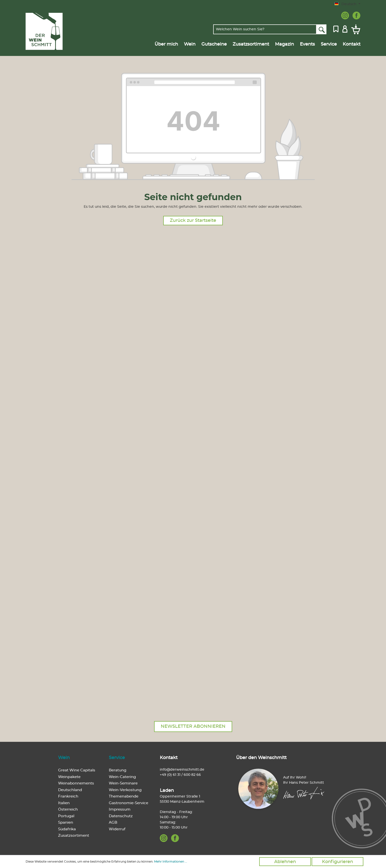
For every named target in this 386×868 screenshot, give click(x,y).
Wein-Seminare (123, 783)
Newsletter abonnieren (193, 727)
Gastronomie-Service (129, 803)
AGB (113, 823)
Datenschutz (121, 816)
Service (117, 758)
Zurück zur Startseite (193, 221)
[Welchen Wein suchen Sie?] (265, 29)
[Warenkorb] (355, 29)
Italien (64, 803)
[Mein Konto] (345, 29)
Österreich (68, 809)
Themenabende (124, 796)
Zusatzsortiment (74, 836)
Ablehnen (285, 862)
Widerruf (117, 829)
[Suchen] (321, 29)
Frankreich (68, 796)
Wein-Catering (122, 777)
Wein (64, 758)
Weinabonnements (76, 783)
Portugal (66, 816)
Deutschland (70, 790)
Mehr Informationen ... (171, 862)
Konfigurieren (338, 862)
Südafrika (67, 829)
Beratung (118, 770)
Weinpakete (69, 777)
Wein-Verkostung (125, 790)
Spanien (66, 823)
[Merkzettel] (336, 29)
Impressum (120, 809)
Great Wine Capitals (77, 770)
